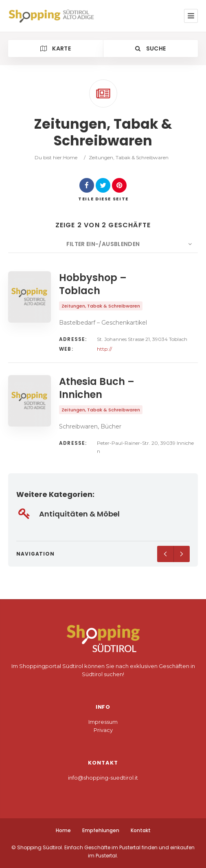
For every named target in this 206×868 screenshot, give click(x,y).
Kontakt (141, 830)
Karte (56, 48)
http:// (104, 349)
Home (70, 157)
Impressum (103, 722)
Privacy (103, 730)
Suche (150, 48)
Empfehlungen (101, 830)
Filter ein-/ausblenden (103, 244)
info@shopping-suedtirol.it (103, 778)
